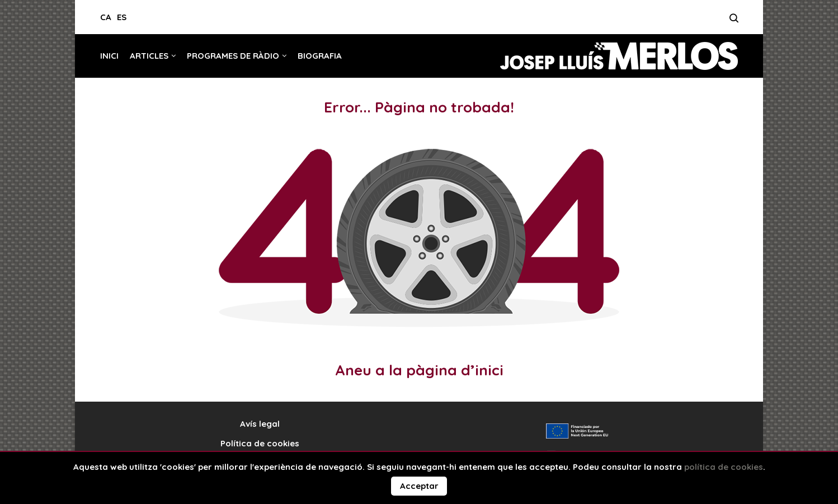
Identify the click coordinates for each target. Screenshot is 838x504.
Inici (109, 56)
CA (106, 17)
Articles (149, 56)
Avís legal (260, 424)
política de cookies (724, 467)
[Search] (734, 21)
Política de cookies (260, 443)
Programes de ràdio (233, 56)
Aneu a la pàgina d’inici (419, 370)
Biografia (320, 56)
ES (122, 17)
